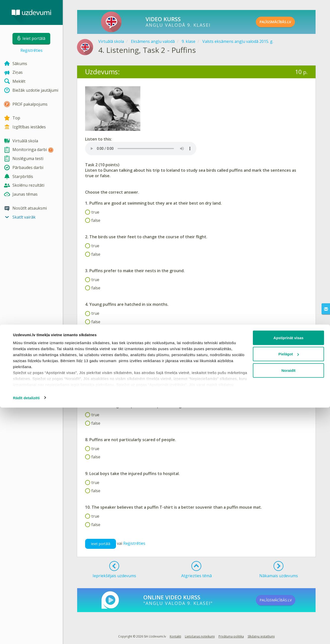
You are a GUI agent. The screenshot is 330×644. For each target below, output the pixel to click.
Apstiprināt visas (289, 574)
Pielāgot (289, 591)
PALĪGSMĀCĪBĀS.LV (284, 22)
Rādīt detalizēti (26, 634)
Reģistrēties (31, 50)
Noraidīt (289, 607)
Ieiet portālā (101, 544)
